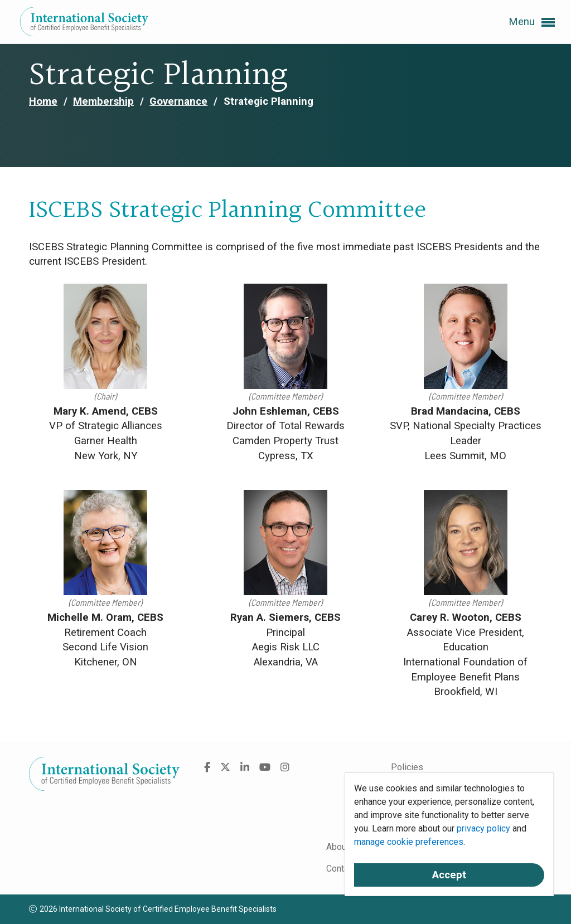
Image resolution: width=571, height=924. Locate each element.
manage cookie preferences (409, 842)
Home (43, 101)
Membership (103, 101)
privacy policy (483, 828)
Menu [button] (532, 22)
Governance (178, 101)
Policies (407, 767)
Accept (449, 875)
